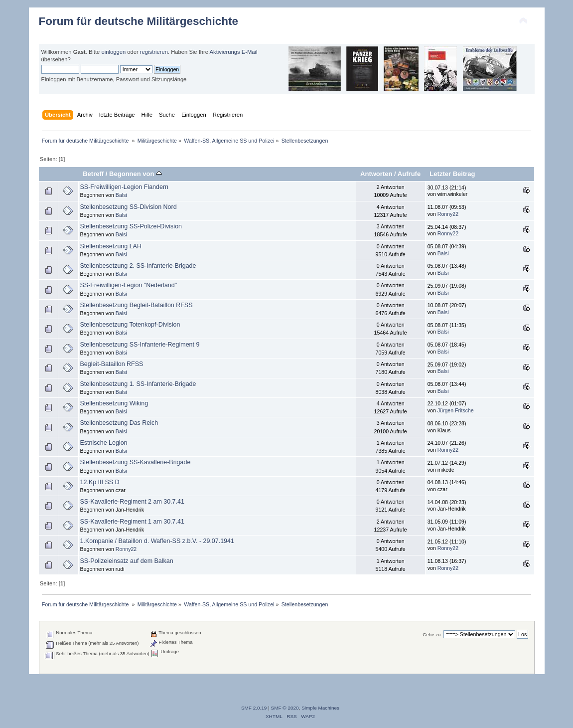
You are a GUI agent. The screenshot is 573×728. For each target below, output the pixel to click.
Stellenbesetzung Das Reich (119, 423)
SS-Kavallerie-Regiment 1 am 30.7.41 (132, 522)
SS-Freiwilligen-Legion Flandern (124, 187)
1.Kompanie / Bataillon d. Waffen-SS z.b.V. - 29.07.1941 (157, 541)
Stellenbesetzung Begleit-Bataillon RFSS (137, 305)
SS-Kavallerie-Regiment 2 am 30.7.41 (132, 502)
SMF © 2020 (285, 708)
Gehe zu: (432, 635)
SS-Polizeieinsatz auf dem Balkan (127, 561)
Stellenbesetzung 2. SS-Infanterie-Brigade (138, 266)
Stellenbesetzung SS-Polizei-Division (131, 226)
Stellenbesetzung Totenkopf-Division (130, 325)
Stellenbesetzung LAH (111, 246)
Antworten (376, 174)
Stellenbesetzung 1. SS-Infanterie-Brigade (138, 384)
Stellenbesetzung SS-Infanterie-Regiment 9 (140, 345)
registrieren (154, 52)
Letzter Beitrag (452, 174)
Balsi (121, 195)
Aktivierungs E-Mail (234, 52)
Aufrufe (409, 174)
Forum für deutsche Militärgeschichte (139, 21)
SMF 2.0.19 (254, 708)
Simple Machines (320, 708)
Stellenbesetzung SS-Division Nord (129, 207)
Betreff (93, 174)
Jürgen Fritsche (456, 410)
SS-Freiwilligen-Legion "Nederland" (129, 285)
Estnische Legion (104, 443)
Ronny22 (448, 214)
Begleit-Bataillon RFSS (112, 364)
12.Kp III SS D (100, 482)
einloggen (113, 52)
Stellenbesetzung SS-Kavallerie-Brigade (136, 462)
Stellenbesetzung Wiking (114, 403)
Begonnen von (136, 174)
